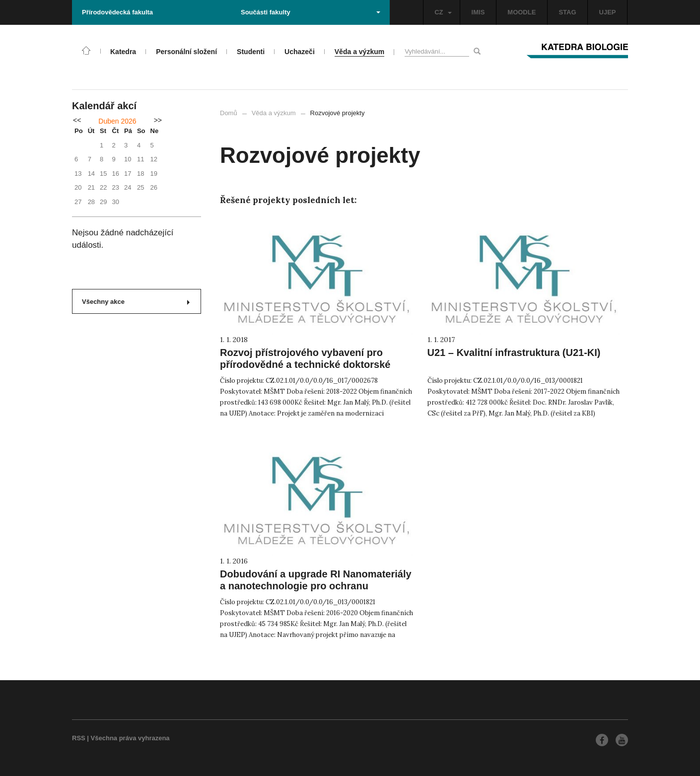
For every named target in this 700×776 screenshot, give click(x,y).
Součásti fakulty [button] (311, 12)
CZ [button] (443, 12)
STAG (567, 12)
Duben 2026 (117, 121)
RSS (79, 738)
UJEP (608, 12)
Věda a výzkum (274, 113)
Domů (229, 113)
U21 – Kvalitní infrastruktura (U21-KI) (514, 353)
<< (77, 120)
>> (158, 120)
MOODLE (522, 12)
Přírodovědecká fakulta (117, 12)
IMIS (478, 12)
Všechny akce (136, 302)
